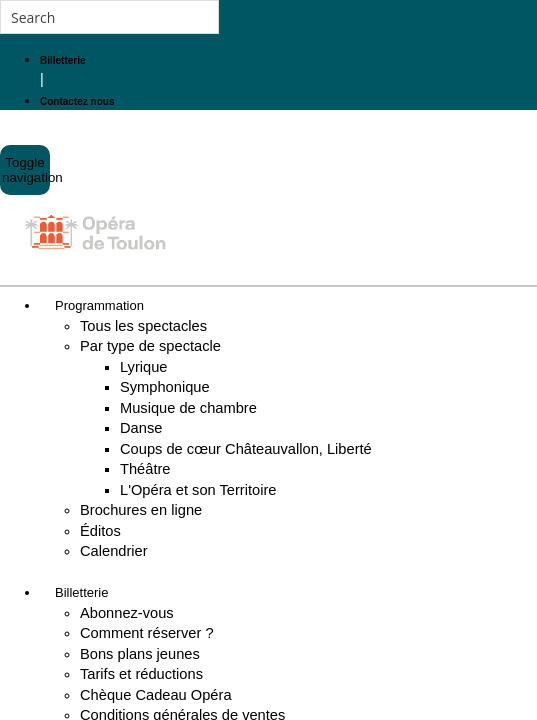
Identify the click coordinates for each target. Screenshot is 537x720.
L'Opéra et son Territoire (198, 490)
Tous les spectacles (143, 326)
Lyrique (144, 367)
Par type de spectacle (150, 346)
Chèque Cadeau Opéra (156, 695)
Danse (141, 428)
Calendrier (114, 551)
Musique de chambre (188, 408)
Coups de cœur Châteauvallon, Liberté (246, 449)
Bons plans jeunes (140, 654)
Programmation (99, 305)
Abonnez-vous (127, 613)
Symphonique (165, 387)
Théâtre (145, 469)
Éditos (100, 531)
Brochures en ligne (141, 510)
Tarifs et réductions (141, 674)
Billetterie (81, 592)
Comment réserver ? (147, 633)
